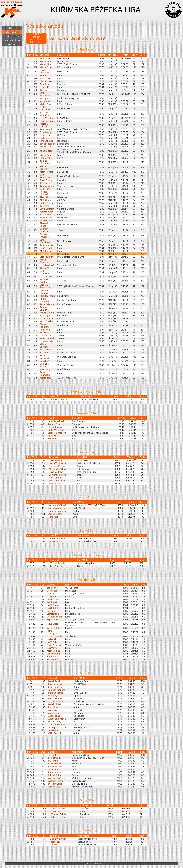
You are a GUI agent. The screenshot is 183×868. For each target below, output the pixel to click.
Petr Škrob (45, 158)
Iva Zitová (45, 353)
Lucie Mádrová (47, 265)
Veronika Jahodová (45, 365)
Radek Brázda (47, 203)
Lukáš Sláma (46, 87)
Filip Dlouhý (45, 132)
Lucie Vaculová (47, 118)
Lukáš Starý (46, 336)
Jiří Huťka (44, 76)
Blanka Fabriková (45, 326)
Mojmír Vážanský (44, 357)
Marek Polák (46, 67)
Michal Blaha (46, 104)
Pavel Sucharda (47, 121)
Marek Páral (46, 64)
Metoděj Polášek (44, 125)
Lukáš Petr (45, 189)
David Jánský (46, 276)
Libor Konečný (47, 81)
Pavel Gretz (45, 254)
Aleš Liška (45, 197)
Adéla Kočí (45, 330)
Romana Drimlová (44, 308)
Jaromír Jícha (46, 321)
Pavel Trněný (46, 180)
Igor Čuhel (45, 101)
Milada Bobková (44, 345)
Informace (12, 44)
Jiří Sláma (45, 206)
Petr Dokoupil (47, 141)
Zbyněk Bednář (47, 144)
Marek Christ (46, 147)
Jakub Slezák (46, 151)
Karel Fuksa (45, 378)
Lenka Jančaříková (46, 94)
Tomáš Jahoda (47, 186)
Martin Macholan (45, 168)
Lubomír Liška (47, 341)
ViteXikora (90, 864)
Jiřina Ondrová (47, 338)
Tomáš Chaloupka (45, 162)
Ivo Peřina (45, 138)
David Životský (47, 209)
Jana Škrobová (47, 350)
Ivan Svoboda (46, 248)
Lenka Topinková (45, 176)
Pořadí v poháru (12, 36)
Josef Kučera (46, 78)
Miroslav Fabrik (47, 296)
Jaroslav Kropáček (44, 114)
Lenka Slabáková (45, 241)
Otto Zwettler (47, 318)
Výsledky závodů (12, 32)
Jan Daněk (45, 183)
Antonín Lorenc (47, 304)
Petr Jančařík (46, 129)
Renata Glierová (44, 193)
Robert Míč (45, 58)
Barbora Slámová (44, 292)
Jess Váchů (45, 215)
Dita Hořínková (47, 257)
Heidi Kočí (45, 333)
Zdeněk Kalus (46, 217)
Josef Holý (45, 369)
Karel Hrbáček (47, 212)
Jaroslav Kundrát (44, 281)
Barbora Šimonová (45, 286)
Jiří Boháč (44, 268)
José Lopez (45, 316)
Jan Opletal (45, 98)
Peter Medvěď (47, 245)
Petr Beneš (45, 84)
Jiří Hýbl (44, 90)
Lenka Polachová (45, 108)
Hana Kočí (45, 361)
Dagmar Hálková (44, 230)
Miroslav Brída (47, 313)
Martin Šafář (46, 155)
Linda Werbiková (45, 272)
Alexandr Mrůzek (44, 225)
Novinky (12, 28)
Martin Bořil (46, 61)
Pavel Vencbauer (45, 71)
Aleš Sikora (45, 200)
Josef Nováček (47, 172)
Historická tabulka (12, 40)
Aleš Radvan (46, 251)
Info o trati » (36, 42)
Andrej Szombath (45, 300)
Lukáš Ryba (45, 135)
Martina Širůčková (45, 261)
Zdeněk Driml (46, 220)
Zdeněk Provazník (45, 236)
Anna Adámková (45, 374)
